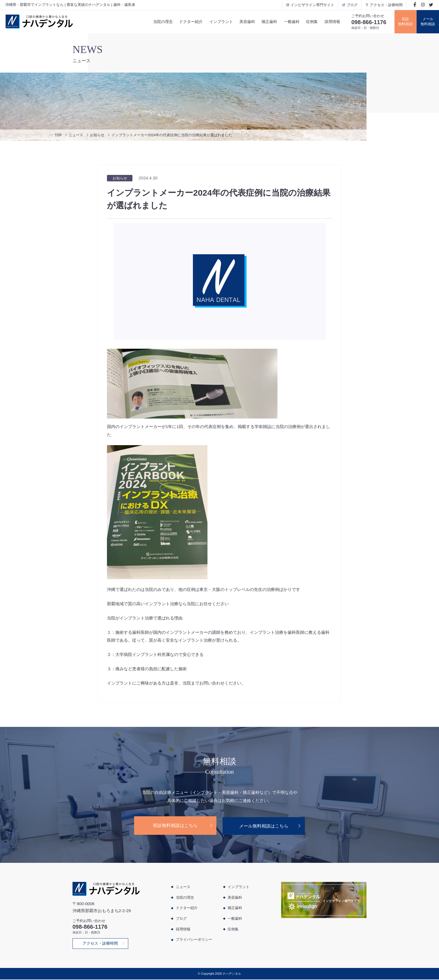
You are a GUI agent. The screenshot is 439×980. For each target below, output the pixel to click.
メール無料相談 (428, 22)
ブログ (351, 5)
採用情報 (331, 22)
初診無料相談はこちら (175, 825)
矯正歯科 (268, 22)
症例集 (311, 22)
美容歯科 (246, 22)
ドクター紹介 (189, 22)
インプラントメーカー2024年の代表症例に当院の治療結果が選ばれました (172, 135)
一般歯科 (290, 22)
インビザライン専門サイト (311, 5)
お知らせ (97, 135)
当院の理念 (161, 22)
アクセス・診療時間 (385, 5)
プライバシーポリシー (194, 939)
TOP (58, 135)
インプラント (219, 22)
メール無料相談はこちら (264, 825)
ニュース (76, 135)
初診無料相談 (405, 22)
